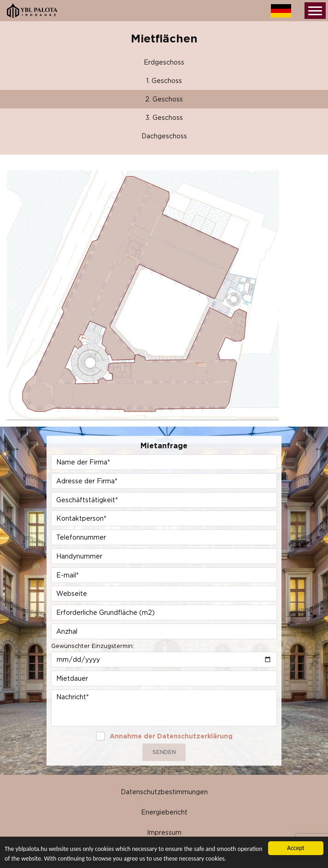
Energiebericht (164, 812)
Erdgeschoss (164, 62)
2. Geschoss (164, 99)
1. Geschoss (164, 80)
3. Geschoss (164, 117)
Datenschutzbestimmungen (164, 792)
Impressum (164, 832)
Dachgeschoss (164, 136)
